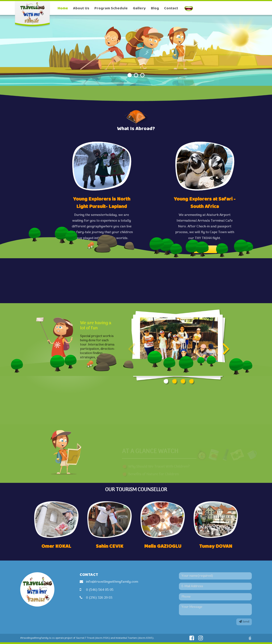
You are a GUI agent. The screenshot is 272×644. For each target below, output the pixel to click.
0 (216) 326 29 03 (99, 598)
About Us (81, 8)
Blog (155, 8)
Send (244, 622)
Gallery (139, 8)
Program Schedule (111, 8)
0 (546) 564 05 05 (100, 590)
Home (63, 8)
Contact (171, 8)
